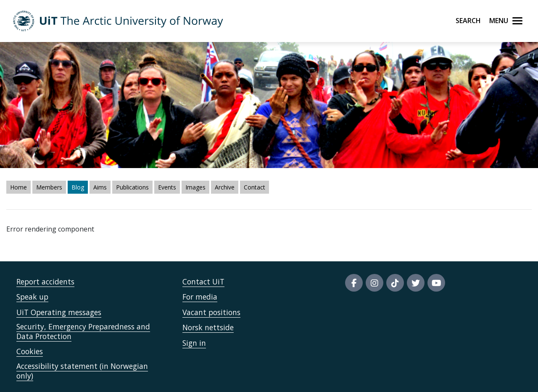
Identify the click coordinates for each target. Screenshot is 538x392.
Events (167, 187)
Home (18, 187)
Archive (225, 187)
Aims (100, 187)
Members (49, 187)
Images (195, 187)
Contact (254, 187)
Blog (78, 187)
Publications (132, 187)
